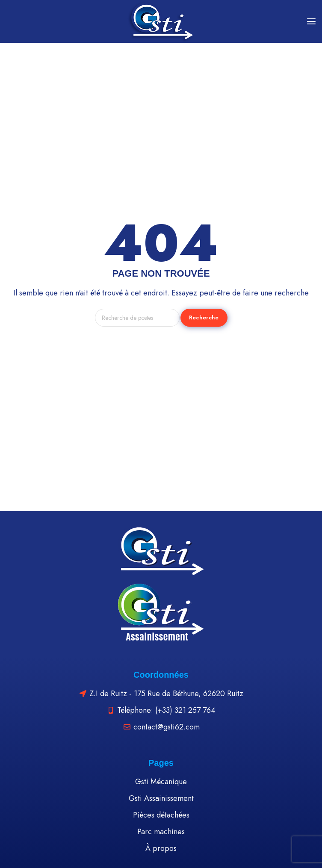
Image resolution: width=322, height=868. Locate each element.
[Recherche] (137, 318)
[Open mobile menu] (311, 21)
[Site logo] (161, 21)
